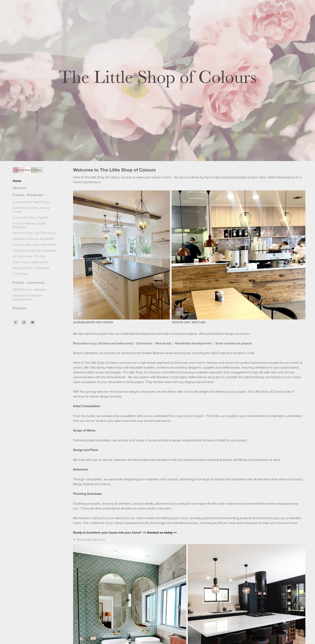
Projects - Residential (28, 195)
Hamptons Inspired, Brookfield (33, 239)
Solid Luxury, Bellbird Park (30, 262)
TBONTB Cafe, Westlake (29, 290)
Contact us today (160, 533)
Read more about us (91, 539)
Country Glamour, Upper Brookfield (29, 225)
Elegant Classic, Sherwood (31, 268)
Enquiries (19, 308)
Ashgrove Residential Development (27, 297)
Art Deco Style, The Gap (29, 256)
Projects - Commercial (29, 283)
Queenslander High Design (31, 202)
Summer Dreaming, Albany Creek (31, 210)
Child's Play (20, 274)
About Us (19, 188)
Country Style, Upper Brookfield (34, 244)
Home (17, 181)
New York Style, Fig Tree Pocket (35, 233)
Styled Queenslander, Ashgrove (34, 250)
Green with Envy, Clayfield (31, 217)
